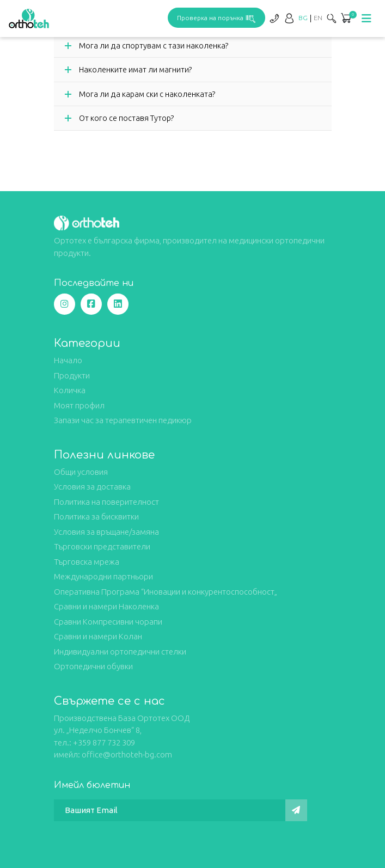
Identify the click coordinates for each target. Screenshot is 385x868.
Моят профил (79, 405)
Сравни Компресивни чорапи (108, 622)
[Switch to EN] (318, 18)
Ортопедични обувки (93, 666)
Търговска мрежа (87, 562)
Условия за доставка (92, 487)
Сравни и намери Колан (98, 636)
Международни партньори (103, 576)
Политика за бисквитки (96, 516)
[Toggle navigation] (366, 19)
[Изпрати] (296, 810)
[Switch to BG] (303, 18)
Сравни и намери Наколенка (106, 606)
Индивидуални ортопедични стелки (120, 652)
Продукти (72, 375)
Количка (70, 390)
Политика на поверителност (106, 502)
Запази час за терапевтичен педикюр (123, 420)
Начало (68, 360)
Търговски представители (102, 546)
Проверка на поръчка (216, 18)
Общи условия (81, 472)
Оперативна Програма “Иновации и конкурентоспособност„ (166, 592)
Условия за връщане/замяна (106, 532)
